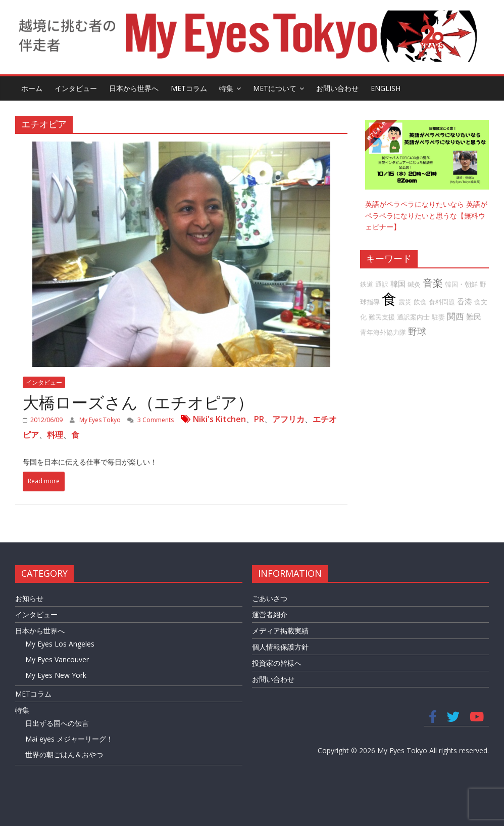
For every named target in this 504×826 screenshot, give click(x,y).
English (386, 88)
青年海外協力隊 (383, 332)
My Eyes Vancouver (57, 659)
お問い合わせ (337, 88)
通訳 (382, 284)
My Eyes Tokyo (101, 420)
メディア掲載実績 (280, 631)
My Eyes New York (56, 675)
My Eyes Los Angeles (60, 644)
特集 (226, 88)
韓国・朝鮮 (461, 284)
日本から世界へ (134, 88)
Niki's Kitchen (219, 419)
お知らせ (29, 598)
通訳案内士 (413, 317)
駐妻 (438, 317)
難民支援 (382, 317)
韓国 (398, 284)
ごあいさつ (270, 598)
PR (259, 419)
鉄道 (367, 284)
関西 (456, 316)
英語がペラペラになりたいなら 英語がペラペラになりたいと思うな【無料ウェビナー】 (426, 215)
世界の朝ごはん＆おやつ (64, 754)
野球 (417, 331)
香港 (465, 301)
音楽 (433, 283)
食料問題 (442, 302)
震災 (405, 302)
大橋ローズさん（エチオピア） (138, 402)
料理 (55, 435)
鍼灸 (414, 284)
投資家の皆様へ (277, 663)
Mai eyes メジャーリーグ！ (69, 739)
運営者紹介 (270, 614)
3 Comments (150, 420)
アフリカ (288, 419)
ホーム (32, 88)
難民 (474, 316)
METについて (275, 88)
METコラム (189, 88)
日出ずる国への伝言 (57, 723)
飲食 (420, 302)
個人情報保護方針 (280, 647)
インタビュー (76, 88)
